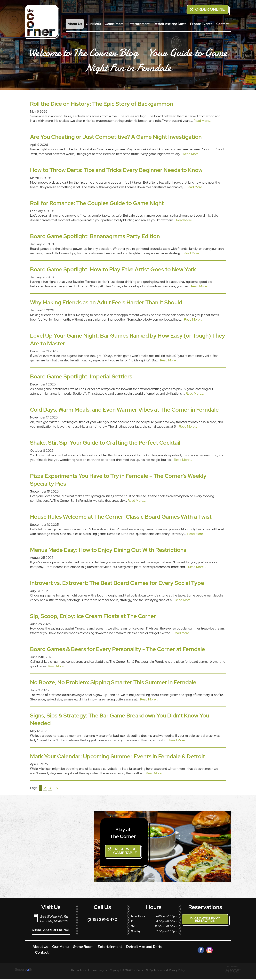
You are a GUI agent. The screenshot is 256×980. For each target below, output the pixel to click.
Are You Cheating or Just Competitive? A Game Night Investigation (116, 137)
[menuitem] (75, 24)
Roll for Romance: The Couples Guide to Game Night (97, 203)
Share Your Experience (51, 931)
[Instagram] (209, 951)
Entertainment (139, 24)
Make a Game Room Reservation (205, 920)
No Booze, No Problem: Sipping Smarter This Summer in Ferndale (113, 682)
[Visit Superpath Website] (23, 971)
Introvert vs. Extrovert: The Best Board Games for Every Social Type (117, 583)
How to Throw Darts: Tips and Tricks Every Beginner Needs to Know (116, 170)
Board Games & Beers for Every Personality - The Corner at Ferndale (118, 649)
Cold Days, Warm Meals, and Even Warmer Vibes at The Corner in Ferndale (124, 410)
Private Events (201, 24)
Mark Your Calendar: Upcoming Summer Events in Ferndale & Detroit (118, 756)
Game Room (114, 24)
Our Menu (93, 24)
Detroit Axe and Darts (170, 24)
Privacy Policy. (177, 971)
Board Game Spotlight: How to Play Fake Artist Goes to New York (113, 269)
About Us (75, 24)
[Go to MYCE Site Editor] (233, 971)
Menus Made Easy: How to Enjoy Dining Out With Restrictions (108, 550)
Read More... (202, 121)
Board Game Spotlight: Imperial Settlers (81, 376)
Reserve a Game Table (126, 851)
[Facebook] (201, 951)
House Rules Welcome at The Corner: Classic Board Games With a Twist (121, 517)
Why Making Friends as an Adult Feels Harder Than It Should (106, 302)
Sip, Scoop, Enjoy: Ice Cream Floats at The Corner (93, 616)
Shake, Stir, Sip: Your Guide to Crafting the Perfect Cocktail (105, 443)
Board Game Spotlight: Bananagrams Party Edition (95, 236)
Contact (222, 24)
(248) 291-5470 (102, 920)
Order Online (210, 9)
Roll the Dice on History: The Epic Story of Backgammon (102, 104)
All (57, 788)
